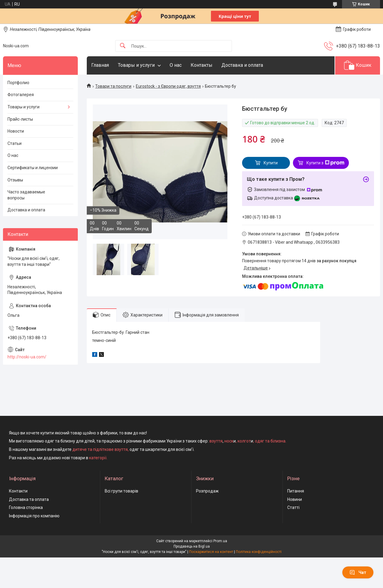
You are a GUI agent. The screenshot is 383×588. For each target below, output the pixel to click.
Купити (271, 163)
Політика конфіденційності (259, 552)
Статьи (15, 143)
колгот (244, 441)
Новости (16, 131)
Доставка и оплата (242, 65)
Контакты (202, 65)
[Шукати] (123, 46)
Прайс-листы (20, 119)
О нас (176, 65)
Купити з (325, 163)
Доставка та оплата (29, 499)
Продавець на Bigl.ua (192, 546)
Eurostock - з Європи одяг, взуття (168, 86)
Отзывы (15, 180)
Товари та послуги (113, 86)
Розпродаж (207, 491)
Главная (100, 65)
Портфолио (18, 83)
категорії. (98, 458)
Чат (358, 572)
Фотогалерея (21, 95)
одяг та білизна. (271, 441)
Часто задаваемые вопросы (26, 195)
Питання (296, 491)
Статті (293, 507)
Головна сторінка (26, 507)
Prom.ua (220, 541)
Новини (295, 499)
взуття (216, 441)
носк (229, 441)
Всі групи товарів (121, 491)
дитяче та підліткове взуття (100, 449)
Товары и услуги (136, 65)
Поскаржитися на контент (211, 552)
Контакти (18, 491)
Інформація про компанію (34, 516)
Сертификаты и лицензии (33, 168)
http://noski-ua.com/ (27, 357)
